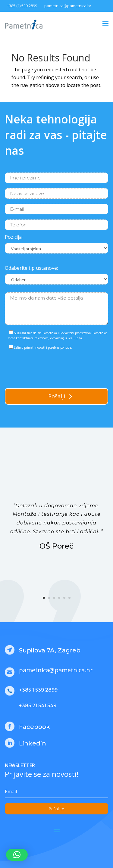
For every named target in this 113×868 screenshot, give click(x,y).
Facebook (35, 727)
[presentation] (51, 368)
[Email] (56, 792)
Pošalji (57, 396)
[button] (17, 855)
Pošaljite (56, 809)
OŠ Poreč (56, 546)
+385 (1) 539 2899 (22, 6)
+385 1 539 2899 (38, 690)
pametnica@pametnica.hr (68, 6)
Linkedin (33, 743)
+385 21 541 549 (38, 706)
